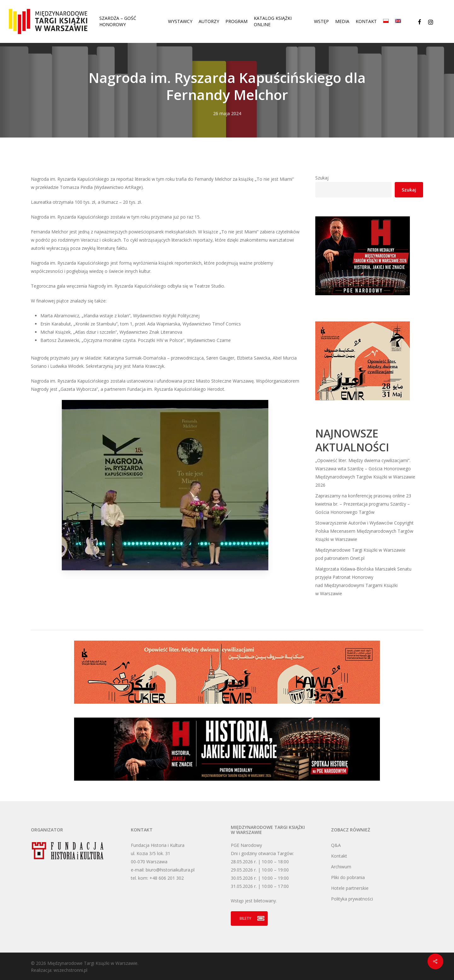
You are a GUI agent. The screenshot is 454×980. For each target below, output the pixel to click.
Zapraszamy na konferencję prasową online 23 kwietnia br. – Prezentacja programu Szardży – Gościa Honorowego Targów (363, 504)
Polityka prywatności (352, 899)
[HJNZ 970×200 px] (227, 784)
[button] (249, 918)
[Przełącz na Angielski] (398, 21)
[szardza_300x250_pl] (363, 403)
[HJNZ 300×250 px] (363, 298)
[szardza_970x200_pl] (227, 707)
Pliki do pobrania (348, 877)
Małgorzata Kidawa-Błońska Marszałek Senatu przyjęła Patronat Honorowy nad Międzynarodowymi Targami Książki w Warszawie (363, 581)
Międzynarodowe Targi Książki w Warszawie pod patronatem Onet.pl (360, 554)
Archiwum (341, 867)
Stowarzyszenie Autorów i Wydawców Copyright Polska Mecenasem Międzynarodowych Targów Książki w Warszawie (364, 531)
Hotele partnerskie (350, 888)
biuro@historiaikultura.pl (170, 870)
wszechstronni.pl (70, 970)
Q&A (336, 845)
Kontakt (339, 856)
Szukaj (322, 178)
